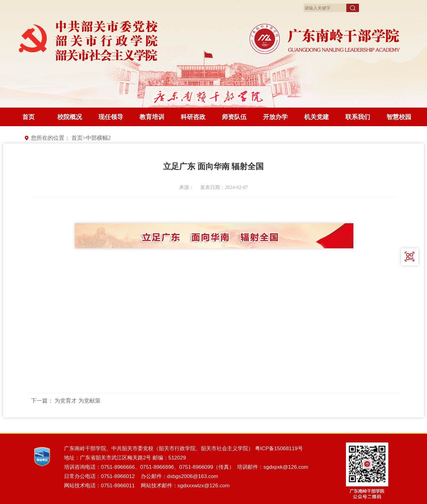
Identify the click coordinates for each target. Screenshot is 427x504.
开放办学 (275, 117)
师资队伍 (234, 117)
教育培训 (152, 117)
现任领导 (111, 117)
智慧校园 (399, 117)
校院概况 (70, 117)
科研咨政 (193, 117)
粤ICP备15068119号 (279, 448)
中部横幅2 (98, 138)
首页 (28, 117)
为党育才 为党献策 (78, 401)
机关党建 (317, 117)
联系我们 (358, 117)
